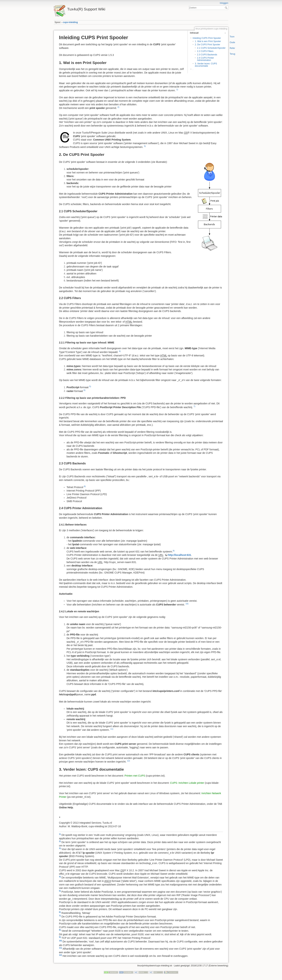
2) (118, 107)
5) (90, 386)
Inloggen (224, 3)
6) (85, 390)
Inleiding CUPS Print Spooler (207, 38)
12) (128, 761)
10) (187, 604)
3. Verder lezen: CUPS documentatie (206, 65)
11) (112, 729)
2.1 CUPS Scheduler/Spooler (211, 48)
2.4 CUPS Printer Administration (205, 59)
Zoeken (227, 8)
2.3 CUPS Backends (207, 55)
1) (177, 89)
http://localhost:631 (179, 555)
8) (85, 486)
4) (120, 351)
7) (194, 406)
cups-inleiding (70, 22)
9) (174, 551)
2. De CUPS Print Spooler (207, 45)
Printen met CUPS (135, 776)
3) (145, 146)
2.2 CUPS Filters (205, 51)
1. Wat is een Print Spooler (208, 41)
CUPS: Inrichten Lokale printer (187, 783)
